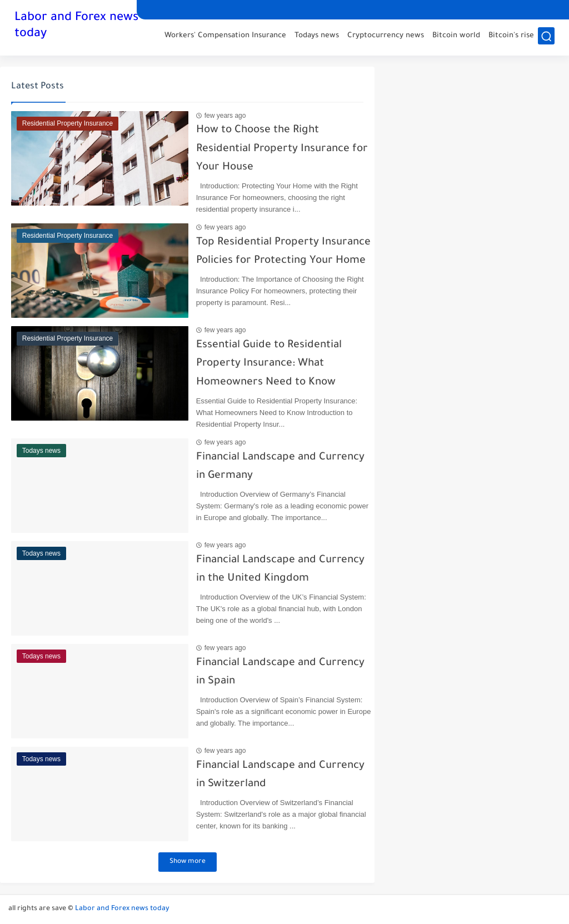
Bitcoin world (456, 36)
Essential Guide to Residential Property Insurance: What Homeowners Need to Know (259, 364)
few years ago (215, 116)
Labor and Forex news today (76, 26)
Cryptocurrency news (386, 36)
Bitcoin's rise (511, 36)
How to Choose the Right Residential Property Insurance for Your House (272, 149)
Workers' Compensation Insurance (225, 36)
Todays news (317, 36)
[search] (546, 37)
